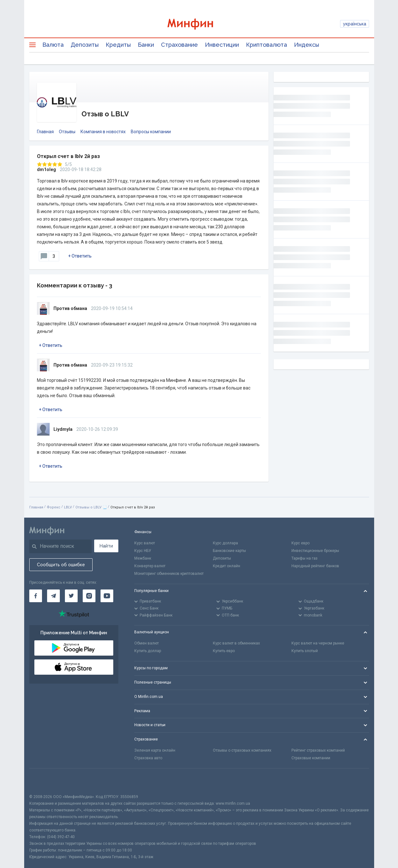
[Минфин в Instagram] (89, 596)
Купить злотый (305, 651)
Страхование (179, 45)
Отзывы (67, 132)
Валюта (53, 45)
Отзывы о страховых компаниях (242, 750)
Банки (146, 45)
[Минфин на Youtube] (107, 596)
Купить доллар (148, 651)
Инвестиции (222, 45)
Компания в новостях (103, 132)
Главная (45, 132)
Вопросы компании (151, 132)
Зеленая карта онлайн (155, 750)
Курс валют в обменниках (236, 643)
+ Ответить (80, 256)
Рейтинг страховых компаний (318, 750)
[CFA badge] (43, 781)
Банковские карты (229, 551)
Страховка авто (148, 758)
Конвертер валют (150, 566)
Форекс (54, 507)
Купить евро (224, 651)
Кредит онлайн (227, 566)
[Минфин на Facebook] (36, 596)
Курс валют (145, 543)
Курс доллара (225, 543)
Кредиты (118, 45)
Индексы (307, 45)
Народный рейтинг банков (315, 566)
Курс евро (300, 543)
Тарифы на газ (304, 558)
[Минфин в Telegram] (53, 596)
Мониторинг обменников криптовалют (169, 574)
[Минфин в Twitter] (71, 596)
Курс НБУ (143, 551)
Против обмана (70, 308)
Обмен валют (147, 643)
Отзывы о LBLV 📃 (91, 507)
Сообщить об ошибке (61, 565)
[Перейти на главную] (199, 24)
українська (355, 24)
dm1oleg (46, 169)
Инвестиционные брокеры (315, 551)
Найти (106, 546)
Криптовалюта (266, 45)
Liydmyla (63, 429)
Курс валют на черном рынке (318, 643)
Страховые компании (311, 758)
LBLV (68, 507)
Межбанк (143, 558)
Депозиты (85, 45)
